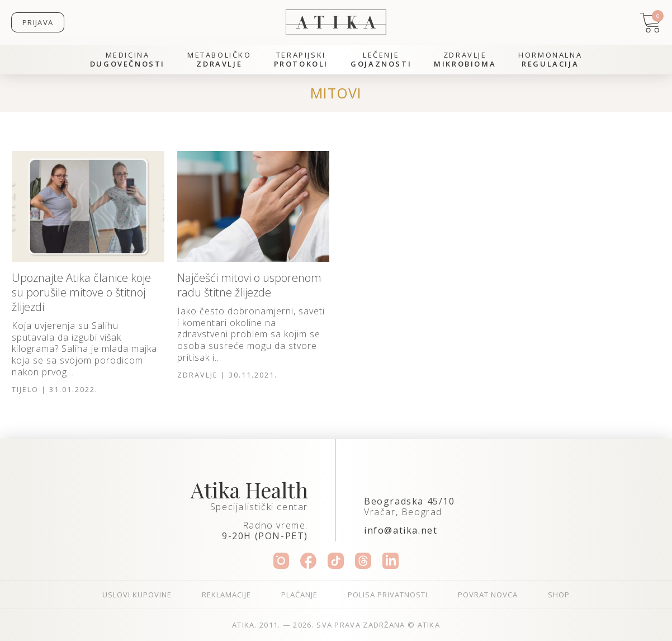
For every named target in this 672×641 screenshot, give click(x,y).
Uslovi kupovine (137, 595)
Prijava (38, 22)
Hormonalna (550, 60)
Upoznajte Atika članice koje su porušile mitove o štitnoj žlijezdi (81, 292)
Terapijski (301, 60)
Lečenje (381, 60)
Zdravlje (465, 60)
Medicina (127, 60)
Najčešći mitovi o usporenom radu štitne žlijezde (249, 285)
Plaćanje (299, 595)
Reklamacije (226, 595)
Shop (559, 595)
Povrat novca (488, 595)
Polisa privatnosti (388, 595)
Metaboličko (219, 60)
